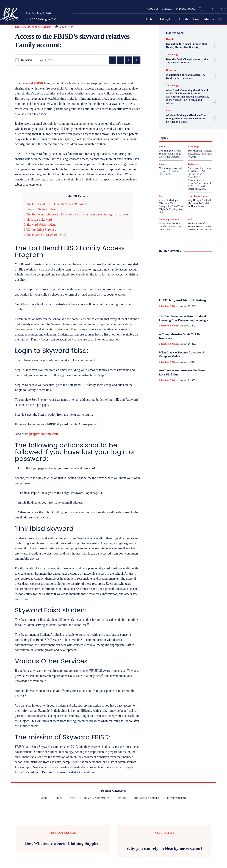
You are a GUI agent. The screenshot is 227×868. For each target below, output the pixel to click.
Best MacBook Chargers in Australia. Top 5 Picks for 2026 (200, 154)
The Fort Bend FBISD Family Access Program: (55, 204)
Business (171, 70)
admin (29, 60)
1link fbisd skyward (38, 220)
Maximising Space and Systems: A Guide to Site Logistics (170, 171)
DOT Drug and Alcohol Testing (182, 300)
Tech (190, 219)
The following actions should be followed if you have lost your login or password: (78, 214)
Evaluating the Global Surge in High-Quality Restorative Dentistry (170, 154)
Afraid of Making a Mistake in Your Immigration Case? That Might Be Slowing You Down (186, 118)
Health (170, 39)
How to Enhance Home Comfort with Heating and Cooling (171, 227)
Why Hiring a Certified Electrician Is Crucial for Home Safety (199, 203)
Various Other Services (40, 230)
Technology (172, 55)
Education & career (33, 27)
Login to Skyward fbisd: (41, 209)
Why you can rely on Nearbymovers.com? (164, 848)
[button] (200, 9)
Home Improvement (198, 196)
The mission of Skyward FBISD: (46, 235)
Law (168, 111)
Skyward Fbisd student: (40, 225)
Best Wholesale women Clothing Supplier (63, 843)
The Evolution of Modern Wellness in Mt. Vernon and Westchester (200, 227)
